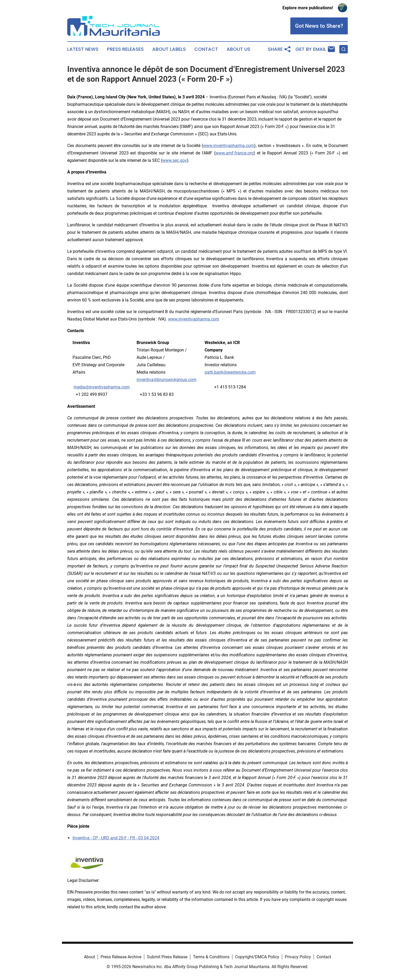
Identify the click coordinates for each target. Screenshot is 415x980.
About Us (238, 49)
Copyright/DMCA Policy (257, 957)
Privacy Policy (298, 957)
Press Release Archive (121, 957)
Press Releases (125, 49)
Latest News (83, 49)
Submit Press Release (167, 957)
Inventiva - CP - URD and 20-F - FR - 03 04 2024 (116, 838)
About (89, 957)
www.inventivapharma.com (194, 319)
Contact (206, 49)
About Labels (169, 49)
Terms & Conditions (211, 957)
